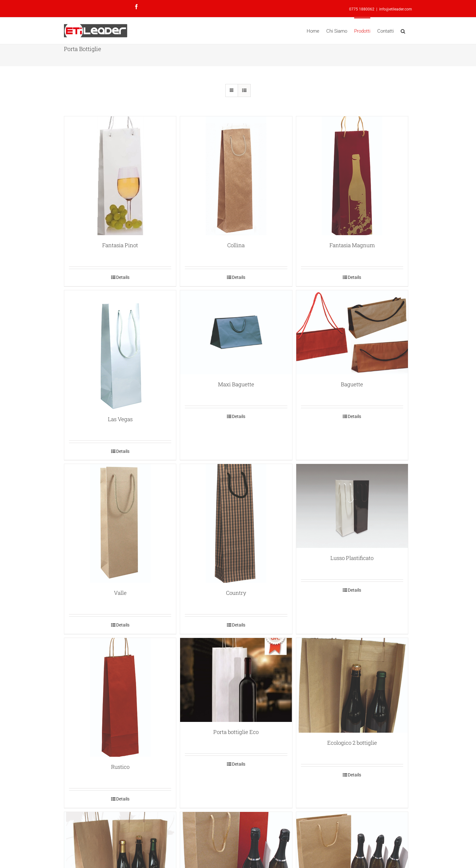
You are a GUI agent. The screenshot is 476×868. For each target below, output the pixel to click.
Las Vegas (120, 419)
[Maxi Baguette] (236, 332)
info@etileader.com (396, 9)
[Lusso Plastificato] (352, 506)
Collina (236, 245)
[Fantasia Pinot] (120, 176)
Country (236, 593)
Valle (120, 593)
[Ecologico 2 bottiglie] (352, 685)
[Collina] (236, 176)
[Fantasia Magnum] (352, 176)
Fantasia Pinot (120, 245)
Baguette (352, 384)
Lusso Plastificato (352, 558)
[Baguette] (352, 332)
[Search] (403, 31)
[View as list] (244, 90)
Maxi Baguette (236, 384)
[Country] (236, 523)
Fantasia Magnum (352, 245)
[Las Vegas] (120, 350)
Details (123, 277)
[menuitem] (316, 31)
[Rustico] (120, 697)
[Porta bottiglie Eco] (236, 680)
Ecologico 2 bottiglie (352, 743)
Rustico (120, 767)
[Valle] (120, 523)
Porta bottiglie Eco (236, 732)
